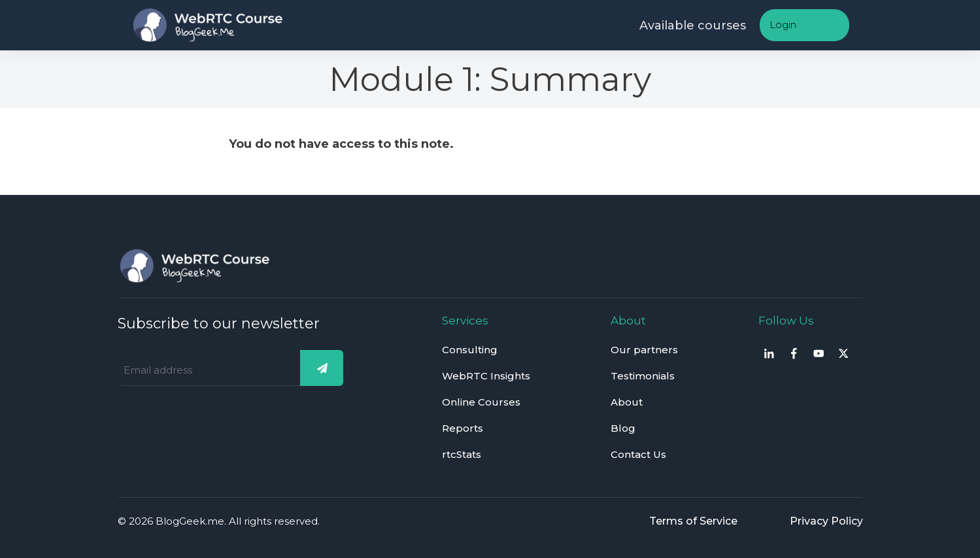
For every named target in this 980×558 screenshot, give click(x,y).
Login (783, 25)
